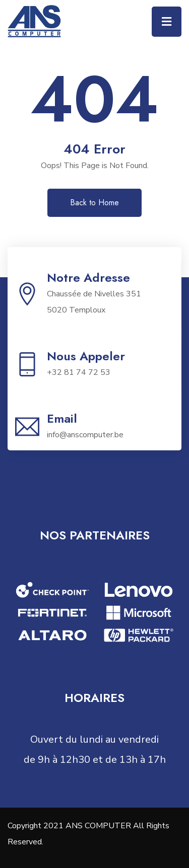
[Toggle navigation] (167, 22)
